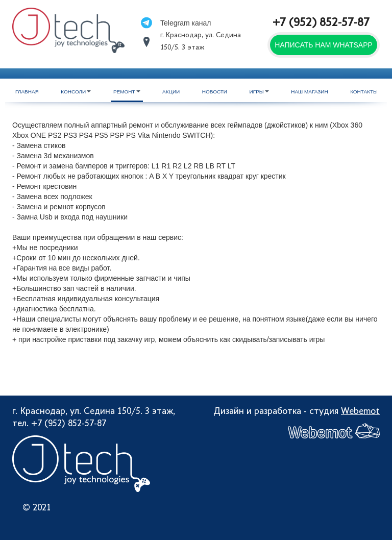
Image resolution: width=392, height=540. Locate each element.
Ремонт (127, 92)
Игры (259, 92)
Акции (171, 92)
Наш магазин (309, 92)
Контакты (364, 92)
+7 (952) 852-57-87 (321, 23)
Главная (27, 92)
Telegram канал (186, 23)
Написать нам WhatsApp (324, 45)
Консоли (76, 92)
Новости (215, 92)
